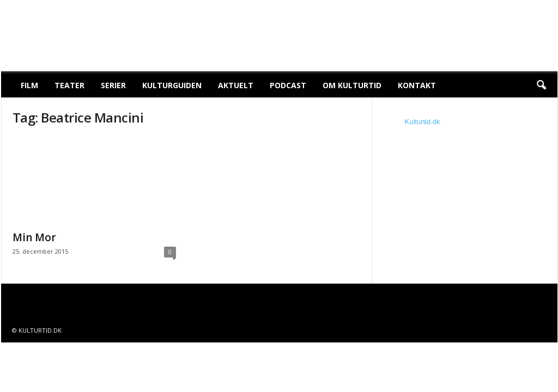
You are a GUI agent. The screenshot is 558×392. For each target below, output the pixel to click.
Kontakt (417, 85)
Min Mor (34, 237)
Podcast (288, 85)
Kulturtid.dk (423, 122)
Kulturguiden (172, 85)
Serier (113, 85)
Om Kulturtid (352, 85)
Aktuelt (236, 85)
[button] (541, 85)
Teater (69, 85)
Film (29, 85)
